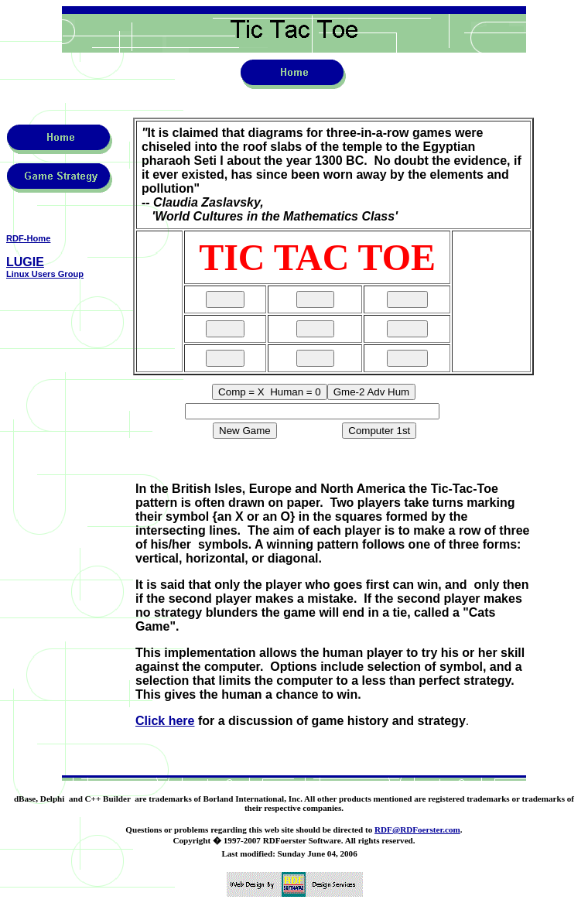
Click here (165, 721)
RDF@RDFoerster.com (417, 829)
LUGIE (25, 262)
